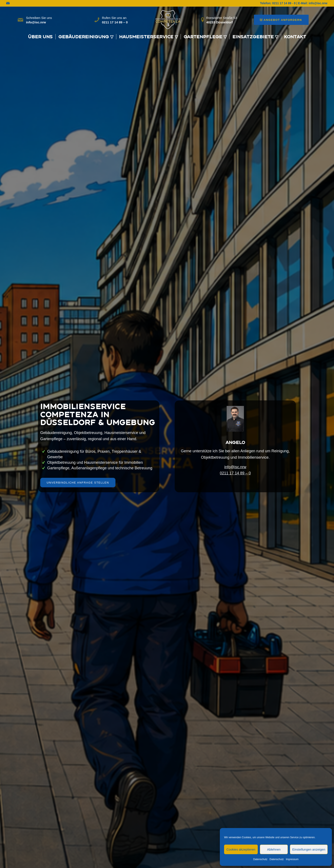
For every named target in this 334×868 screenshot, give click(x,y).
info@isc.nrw (235, 467)
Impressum (292, 859)
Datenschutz (260, 859)
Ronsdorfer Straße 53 (222, 18)
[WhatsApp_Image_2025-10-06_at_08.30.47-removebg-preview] (167, 19)
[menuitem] (40, 37)
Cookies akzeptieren (241, 849)
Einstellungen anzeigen (309, 849)
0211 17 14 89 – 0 (235, 473)
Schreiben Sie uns (39, 18)
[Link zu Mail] (8, 3)
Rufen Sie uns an (114, 18)
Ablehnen (274, 849)
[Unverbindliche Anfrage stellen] (78, 483)
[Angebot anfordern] (281, 20)
